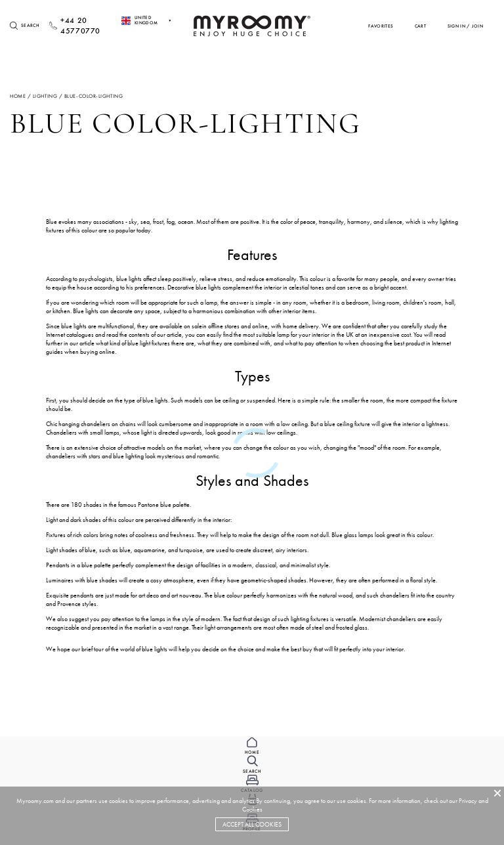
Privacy (468, 801)
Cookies (252, 809)
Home (18, 96)
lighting (45, 96)
